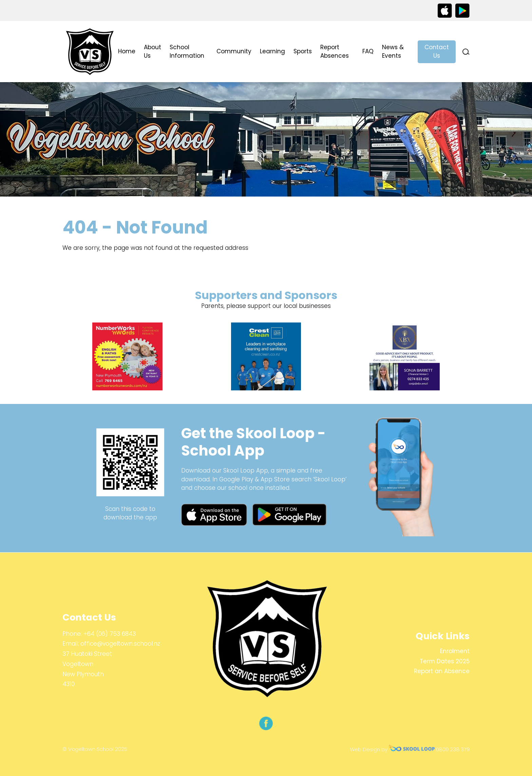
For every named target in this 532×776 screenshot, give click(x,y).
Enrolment (455, 651)
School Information (187, 52)
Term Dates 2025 (445, 661)
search (466, 52)
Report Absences (335, 52)
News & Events (393, 52)
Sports (303, 51)
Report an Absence (442, 671)
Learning (272, 51)
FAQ (368, 51)
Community (234, 51)
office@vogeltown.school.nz (120, 644)
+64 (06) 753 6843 (110, 634)
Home (127, 51)
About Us (153, 52)
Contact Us (437, 52)
